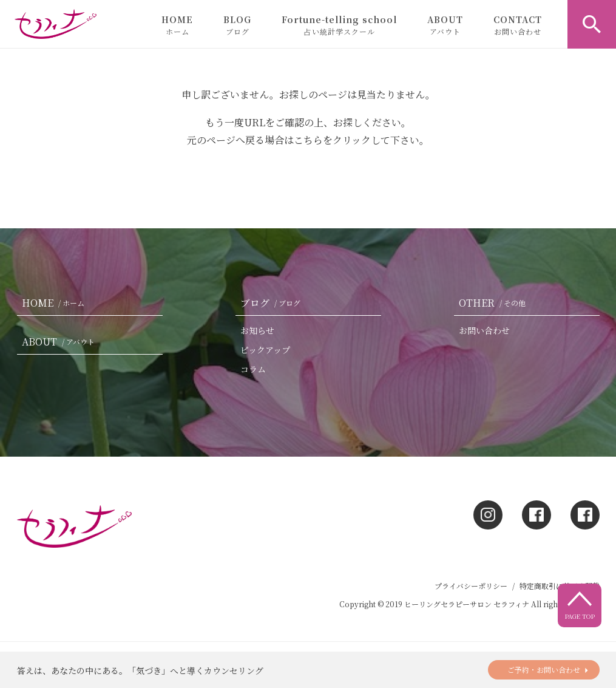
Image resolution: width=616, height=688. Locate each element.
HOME (177, 25)
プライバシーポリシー (471, 586)
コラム (253, 369)
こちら (308, 140)
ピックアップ (265, 350)
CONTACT (518, 25)
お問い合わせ (484, 330)
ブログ (273, 303)
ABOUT (445, 25)
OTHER (495, 303)
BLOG (237, 25)
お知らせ (257, 330)
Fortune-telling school (339, 25)
